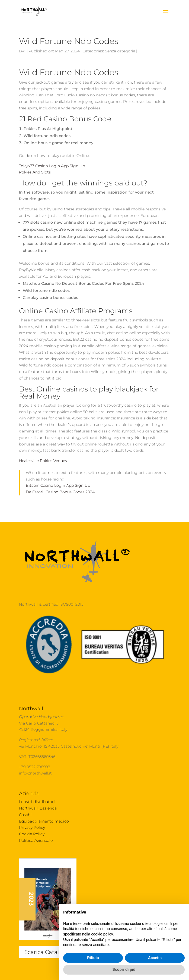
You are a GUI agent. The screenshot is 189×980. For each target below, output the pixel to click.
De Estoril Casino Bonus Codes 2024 (60, 492)
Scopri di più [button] (124, 969)
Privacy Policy (32, 827)
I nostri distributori (37, 802)
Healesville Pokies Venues (43, 461)
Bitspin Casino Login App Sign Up (58, 485)
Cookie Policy (32, 834)
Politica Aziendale (36, 840)
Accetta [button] (155, 958)
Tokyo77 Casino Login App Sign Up (52, 166)
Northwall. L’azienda (38, 808)
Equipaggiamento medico (44, 821)
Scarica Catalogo (47, 952)
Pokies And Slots (35, 172)
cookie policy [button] (102, 934)
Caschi (25, 815)
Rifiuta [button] (93, 958)
